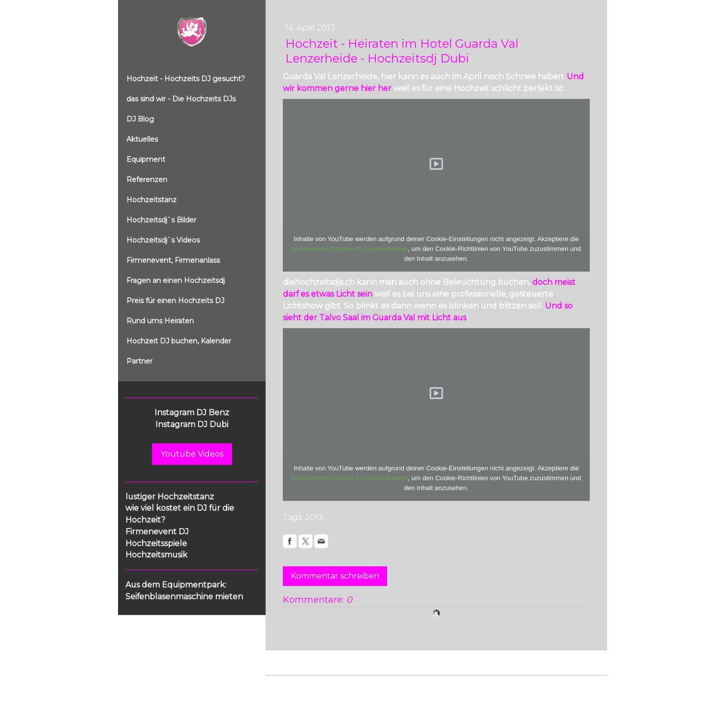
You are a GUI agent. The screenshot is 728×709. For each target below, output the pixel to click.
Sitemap (422, 685)
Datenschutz (326, 685)
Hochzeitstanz (152, 200)
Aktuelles (142, 139)
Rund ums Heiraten (160, 321)
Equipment (146, 159)
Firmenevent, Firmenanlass (173, 260)
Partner (139, 361)
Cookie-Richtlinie (377, 685)
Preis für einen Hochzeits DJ (175, 301)
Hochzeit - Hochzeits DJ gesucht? (186, 79)
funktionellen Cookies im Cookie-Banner (350, 249)
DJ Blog (140, 119)
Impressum (283, 685)
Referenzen (147, 180)
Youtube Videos (192, 454)
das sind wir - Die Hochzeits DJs (181, 99)
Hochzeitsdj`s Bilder (161, 220)
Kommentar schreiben (335, 576)
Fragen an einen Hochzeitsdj (176, 280)
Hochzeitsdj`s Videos (163, 240)
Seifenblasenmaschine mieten (184, 597)
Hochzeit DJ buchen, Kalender (179, 341)
